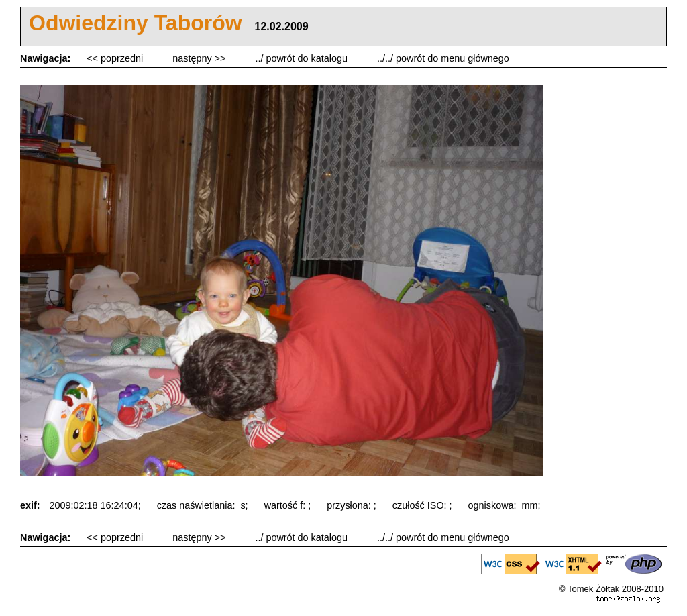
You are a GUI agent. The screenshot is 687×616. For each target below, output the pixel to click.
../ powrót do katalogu (303, 58)
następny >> (200, 58)
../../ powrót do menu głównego (443, 58)
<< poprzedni (116, 58)
